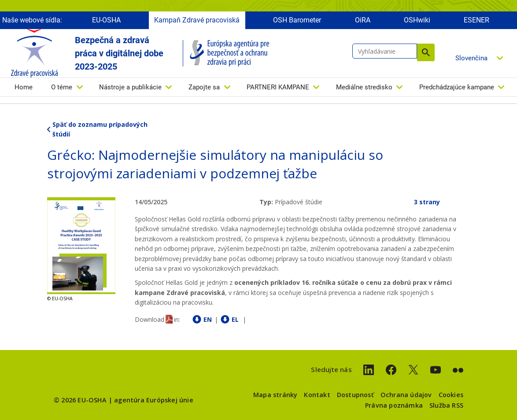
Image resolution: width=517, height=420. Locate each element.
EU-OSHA (106, 21)
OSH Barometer (297, 21)
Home (24, 88)
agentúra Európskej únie (154, 400)
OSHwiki (417, 21)
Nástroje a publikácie (130, 88)
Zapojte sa (204, 88)
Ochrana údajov (406, 395)
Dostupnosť (355, 395)
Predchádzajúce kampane (457, 88)
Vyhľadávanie (426, 53)
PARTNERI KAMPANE (278, 88)
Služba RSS (446, 405)
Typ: (266, 202)
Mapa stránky (275, 395)
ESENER (476, 21)
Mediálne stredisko (364, 88)
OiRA (363, 21)
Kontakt (317, 395)
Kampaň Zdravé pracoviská (197, 21)
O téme (62, 88)
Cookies (451, 395)
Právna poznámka (394, 405)
